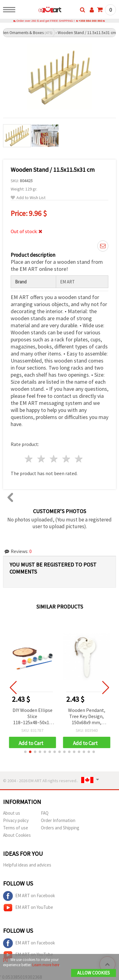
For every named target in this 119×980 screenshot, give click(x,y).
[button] (25, 752)
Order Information (58, 820)
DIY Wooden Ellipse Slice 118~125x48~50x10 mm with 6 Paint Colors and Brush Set (33, 717)
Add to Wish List (28, 198)
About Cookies (17, 835)
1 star (29, 459)
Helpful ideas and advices (27, 865)
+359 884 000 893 (90, 21)
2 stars (42, 459)
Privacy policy (16, 820)
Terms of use (16, 828)
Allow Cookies (94, 973)
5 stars (79, 459)
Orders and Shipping (60, 828)
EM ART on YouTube (28, 908)
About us (12, 813)
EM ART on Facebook (29, 896)
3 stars (54, 459)
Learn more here (46, 965)
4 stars (66, 459)
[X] (5, 960)
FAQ (45, 813)
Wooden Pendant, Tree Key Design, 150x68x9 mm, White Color (87, 717)
